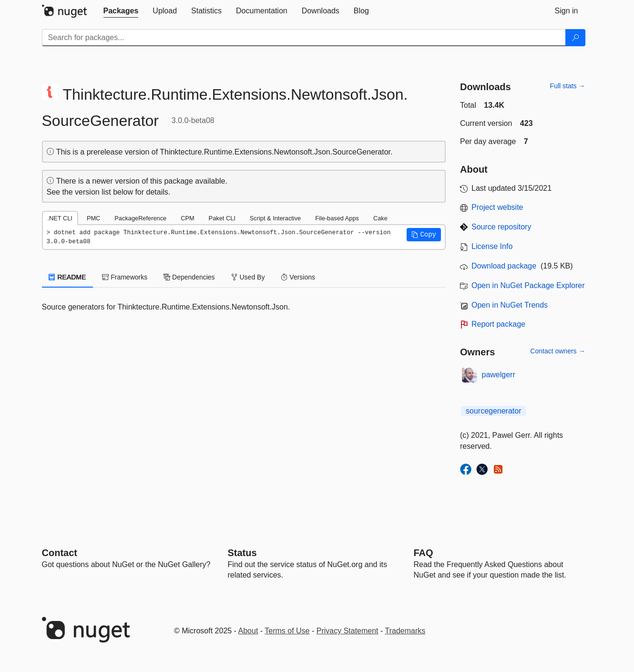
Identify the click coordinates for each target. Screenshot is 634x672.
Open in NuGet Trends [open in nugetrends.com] (510, 305)
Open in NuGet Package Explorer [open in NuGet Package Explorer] (528, 285)
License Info (492, 246)
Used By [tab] (248, 277)
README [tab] (68, 277)
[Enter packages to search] (304, 38)
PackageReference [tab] (140, 218)
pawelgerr (499, 375)
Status (242, 553)
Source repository (501, 227)
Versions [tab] (298, 277)
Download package (504, 266)
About (248, 631)
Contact (60, 553)
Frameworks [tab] (125, 277)
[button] (424, 235)
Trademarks (405, 631)
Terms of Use (287, 631)
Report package (498, 324)
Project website (497, 207)
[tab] (121, 11)
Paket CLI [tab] (222, 218)
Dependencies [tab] (189, 277)
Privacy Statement (348, 631)
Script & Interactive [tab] (275, 218)
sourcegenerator (494, 411)
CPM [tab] (187, 218)
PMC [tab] (93, 218)
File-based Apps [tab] (337, 218)
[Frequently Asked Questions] (424, 553)
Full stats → (568, 86)
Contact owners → (557, 351)
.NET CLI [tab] (60, 218)
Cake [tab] (380, 218)
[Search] (575, 38)
